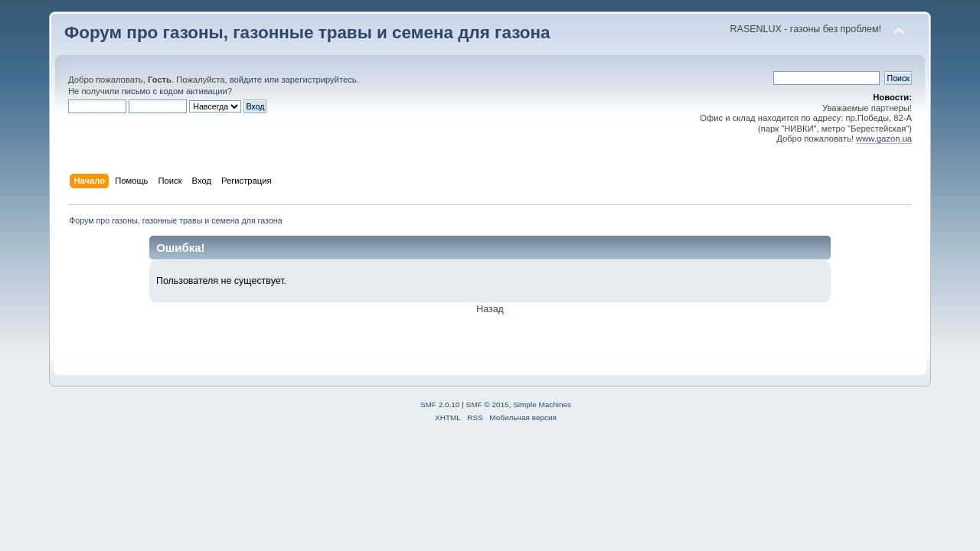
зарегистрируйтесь (318, 80)
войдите (246, 80)
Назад (490, 309)
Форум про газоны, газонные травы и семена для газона (307, 33)
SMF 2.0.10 (440, 404)
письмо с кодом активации (175, 91)
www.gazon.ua (884, 139)
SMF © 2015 (488, 404)
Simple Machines (542, 404)
